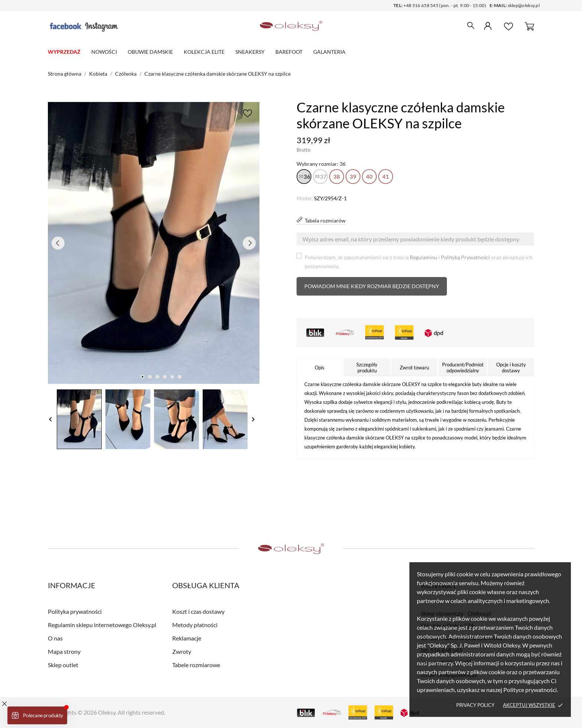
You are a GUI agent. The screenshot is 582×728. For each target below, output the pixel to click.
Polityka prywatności (75, 611)
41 (386, 177)
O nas (55, 638)
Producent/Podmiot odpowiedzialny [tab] (463, 368)
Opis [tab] (320, 368)
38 (337, 177)
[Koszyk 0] (529, 26)
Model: (305, 198)
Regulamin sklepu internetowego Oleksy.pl (102, 625)
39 (353, 177)
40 (369, 177)
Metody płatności (195, 625)
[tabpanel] (154, 243)
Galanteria (329, 52)
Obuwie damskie (150, 52)
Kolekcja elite (204, 52)
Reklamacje (187, 638)
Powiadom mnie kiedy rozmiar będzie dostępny (372, 286)
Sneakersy (250, 52)
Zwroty (182, 651)
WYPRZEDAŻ (64, 52)
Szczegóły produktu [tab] (367, 368)
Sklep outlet (63, 665)
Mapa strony (64, 651)
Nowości (104, 52)
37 (323, 177)
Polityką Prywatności (465, 257)
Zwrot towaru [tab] (414, 368)
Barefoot (289, 52)
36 (307, 177)
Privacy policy (475, 705)
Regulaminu (424, 257)
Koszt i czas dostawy (198, 611)
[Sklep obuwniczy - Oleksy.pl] (291, 26)
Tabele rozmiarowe (196, 665)
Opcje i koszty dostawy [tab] (511, 368)
